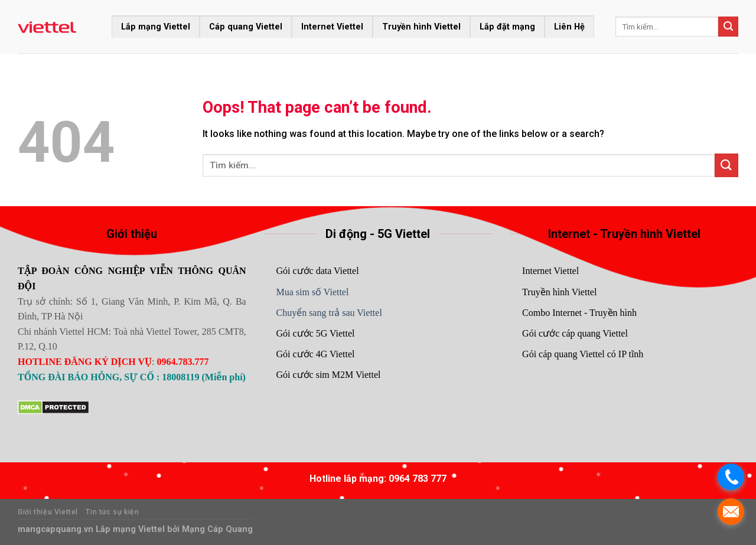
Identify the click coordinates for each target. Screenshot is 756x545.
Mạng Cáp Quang (216, 529)
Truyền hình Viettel (421, 27)
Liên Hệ (569, 27)
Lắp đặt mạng (507, 27)
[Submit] (728, 27)
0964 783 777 (418, 479)
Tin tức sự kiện (112, 512)
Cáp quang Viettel (246, 27)
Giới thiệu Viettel (48, 512)
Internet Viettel (332, 27)
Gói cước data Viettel (317, 271)
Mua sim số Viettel (312, 292)
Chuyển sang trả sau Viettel (329, 313)
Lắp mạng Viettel (156, 27)
